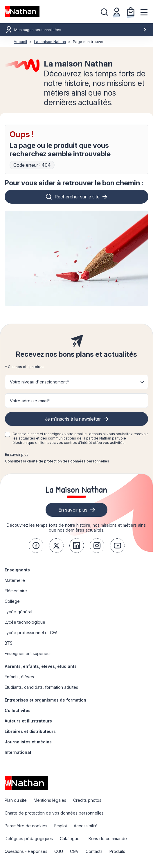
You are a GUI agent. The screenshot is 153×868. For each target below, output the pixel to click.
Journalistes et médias (28, 742)
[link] (36, 546)
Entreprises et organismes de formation (45, 700)
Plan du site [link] (16, 800)
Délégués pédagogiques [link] (29, 839)
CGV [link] (74, 851)
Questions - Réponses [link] (26, 851)
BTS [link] (9, 643)
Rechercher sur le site (77, 197)
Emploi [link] (61, 826)
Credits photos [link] (87, 800)
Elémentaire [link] (16, 591)
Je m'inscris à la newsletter (73, 419)
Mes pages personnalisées (81, 30)
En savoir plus (17, 454)
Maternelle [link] (15, 580)
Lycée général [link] (18, 612)
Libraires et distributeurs (30, 731)
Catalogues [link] (71, 839)
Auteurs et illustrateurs (28, 721)
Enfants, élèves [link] (19, 677)
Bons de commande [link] (108, 839)
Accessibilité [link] (86, 826)
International (18, 752)
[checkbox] (8, 434)
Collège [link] (12, 601)
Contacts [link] (94, 851)
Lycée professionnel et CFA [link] (31, 633)
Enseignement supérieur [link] (28, 653)
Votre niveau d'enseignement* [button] (39, 382)
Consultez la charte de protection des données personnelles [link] (57, 461)
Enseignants (17, 570)
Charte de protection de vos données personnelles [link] (54, 813)
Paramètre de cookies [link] (26, 826)
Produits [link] (117, 851)
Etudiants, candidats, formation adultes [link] (41, 687)
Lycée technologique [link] (25, 622)
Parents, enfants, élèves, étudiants (41, 666)
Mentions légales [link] (50, 800)
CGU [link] (59, 851)
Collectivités (18, 710)
